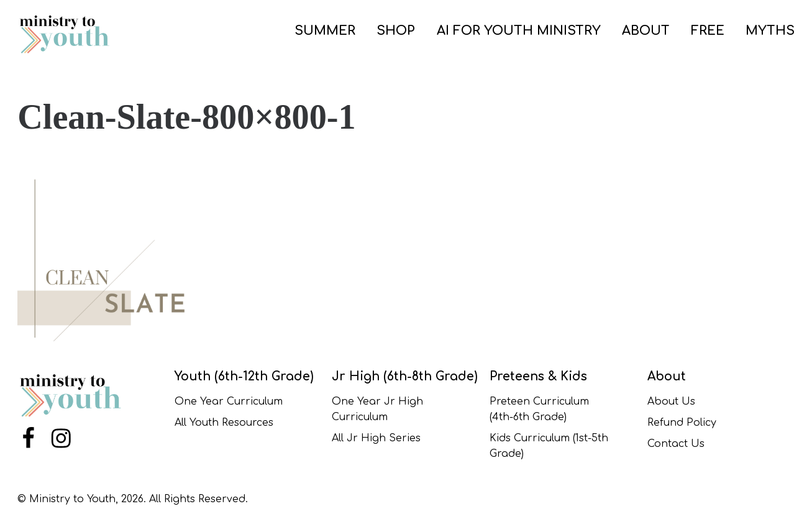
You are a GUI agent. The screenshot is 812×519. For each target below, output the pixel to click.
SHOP (396, 31)
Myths (770, 31)
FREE (708, 31)
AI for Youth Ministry (519, 31)
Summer (325, 31)
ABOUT (646, 31)
